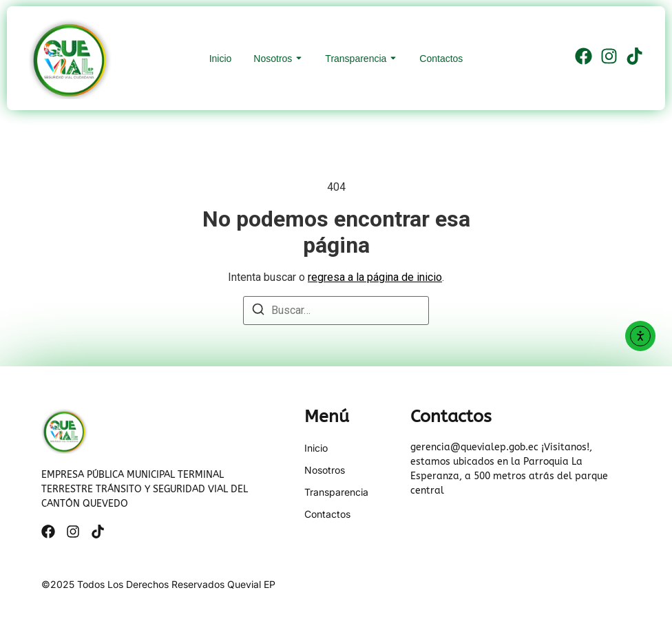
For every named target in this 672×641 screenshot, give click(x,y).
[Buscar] (258, 312)
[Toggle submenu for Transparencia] (392, 59)
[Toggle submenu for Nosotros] (297, 59)
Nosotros (273, 59)
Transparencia (356, 59)
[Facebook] (584, 59)
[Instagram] (609, 59)
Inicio (221, 59)
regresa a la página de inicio (375, 277)
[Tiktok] (634, 59)
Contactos (441, 59)
